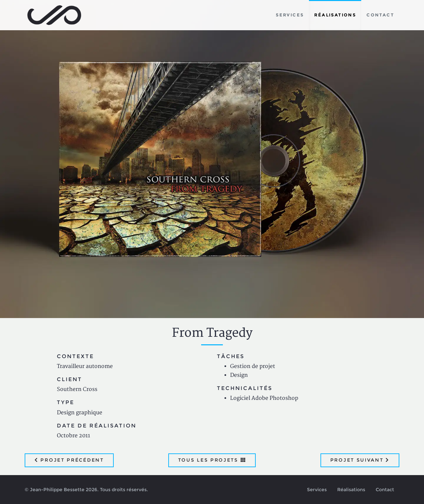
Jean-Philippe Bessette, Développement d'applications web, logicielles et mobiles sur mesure (54, 15)
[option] (212, 159)
